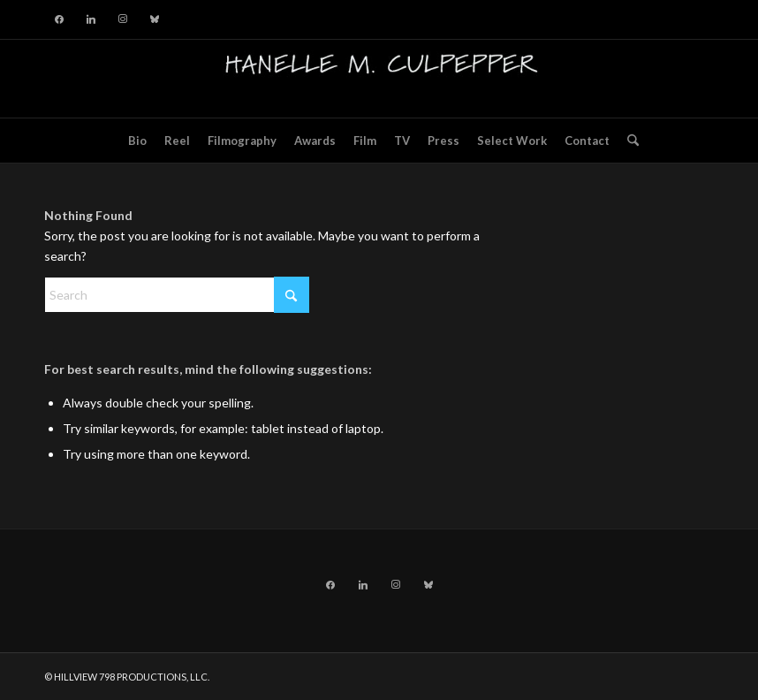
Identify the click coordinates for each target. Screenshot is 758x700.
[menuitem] (137, 141)
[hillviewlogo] (379, 79)
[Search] (629, 141)
